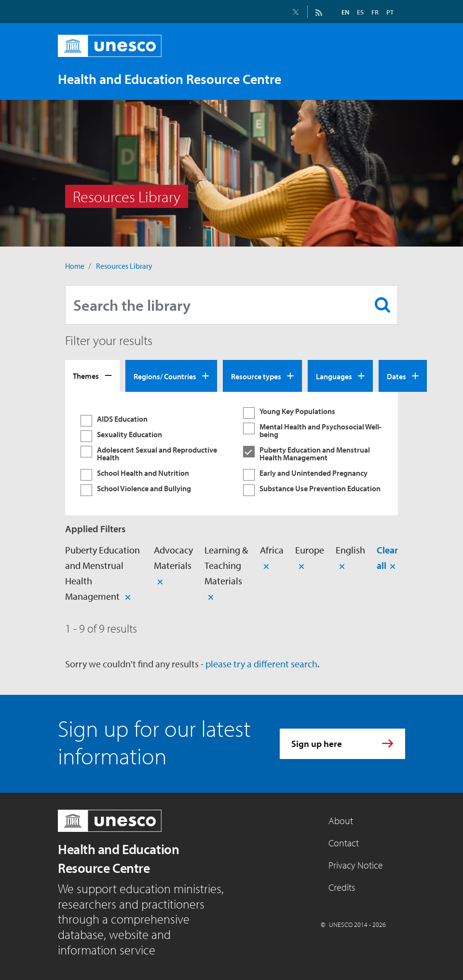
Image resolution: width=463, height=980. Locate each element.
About (341, 821)
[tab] (92, 376)
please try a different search (261, 664)
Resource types (256, 376)
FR (375, 12)
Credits (342, 887)
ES (360, 12)
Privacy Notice (356, 865)
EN (345, 12)
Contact (344, 843)
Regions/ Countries (165, 376)
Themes (86, 376)
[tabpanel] (231, 454)
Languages (334, 376)
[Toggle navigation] (388, 79)
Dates (396, 376)
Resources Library (124, 266)
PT (390, 12)
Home (75, 266)
